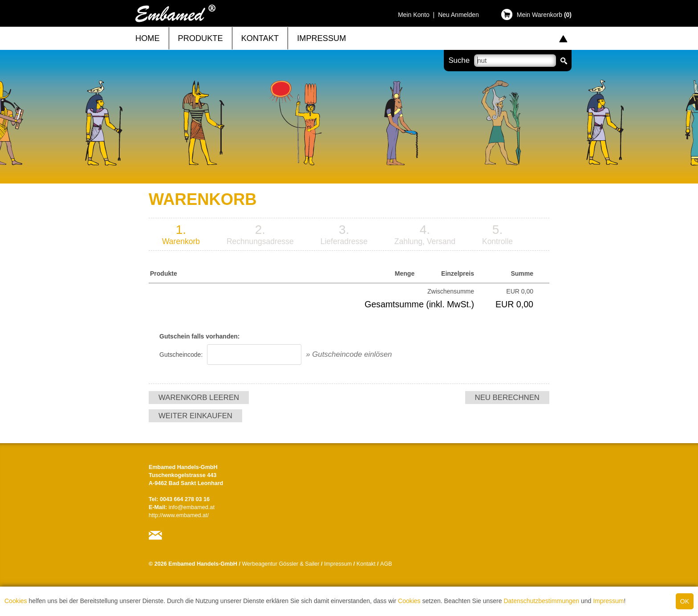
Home (148, 38)
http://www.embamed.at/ (179, 515)
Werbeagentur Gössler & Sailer (280, 564)
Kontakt (260, 38)
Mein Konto (414, 15)
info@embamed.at (192, 507)
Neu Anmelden (459, 15)
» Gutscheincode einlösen (349, 354)
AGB (386, 564)
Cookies (16, 601)
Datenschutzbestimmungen (541, 601)
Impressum (608, 601)
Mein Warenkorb (544, 15)
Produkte (201, 38)
